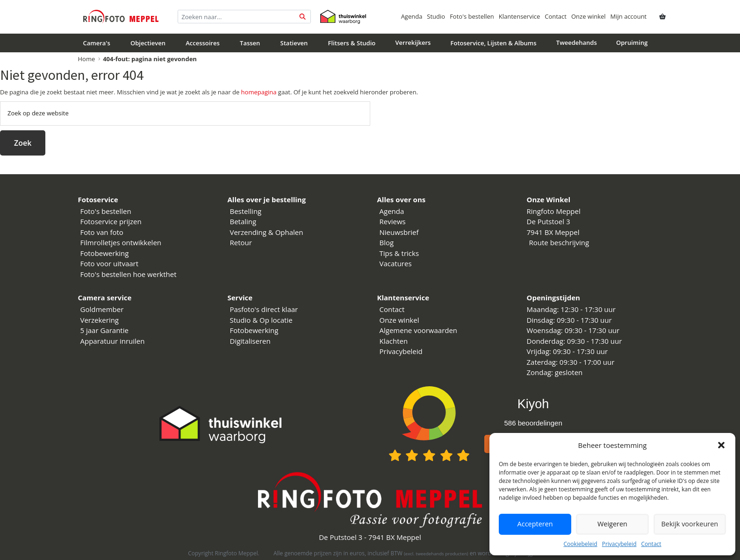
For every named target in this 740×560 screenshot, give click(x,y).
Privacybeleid (619, 544)
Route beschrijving (559, 242)
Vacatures (396, 263)
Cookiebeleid (580, 544)
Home (87, 59)
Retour (241, 242)
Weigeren (612, 524)
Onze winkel (589, 16)
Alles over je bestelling (267, 199)
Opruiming (632, 43)
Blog (387, 242)
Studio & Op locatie (261, 320)
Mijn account (629, 16)
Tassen (250, 43)
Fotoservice (98, 199)
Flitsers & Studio (352, 43)
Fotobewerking (105, 253)
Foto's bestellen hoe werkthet (129, 274)
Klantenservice (519, 16)
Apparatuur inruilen (113, 341)
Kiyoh (533, 404)
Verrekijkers (413, 43)
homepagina (259, 92)
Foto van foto (102, 232)
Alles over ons (402, 199)
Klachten (394, 341)
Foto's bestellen (472, 16)
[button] (721, 445)
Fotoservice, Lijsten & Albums (494, 43)
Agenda (412, 16)
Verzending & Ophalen (267, 232)
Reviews (393, 221)
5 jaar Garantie (104, 330)
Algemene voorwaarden (419, 330)
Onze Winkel (549, 199)
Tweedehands (577, 43)
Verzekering (100, 320)
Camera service (105, 298)
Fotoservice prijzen (111, 221)
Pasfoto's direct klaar (264, 309)
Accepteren (535, 524)
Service (240, 298)
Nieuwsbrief (399, 232)
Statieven (294, 43)
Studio (436, 16)
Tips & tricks (399, 253)
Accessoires (203, 43)
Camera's (97, 43)
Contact (651, 544)
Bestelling (246, 211)
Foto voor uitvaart (110, 263)
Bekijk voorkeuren (690, 524)
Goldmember (102, 309)
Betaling (243, 221)
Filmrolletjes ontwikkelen (121, 242)
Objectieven (148, 43)
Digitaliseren (250, 341)
